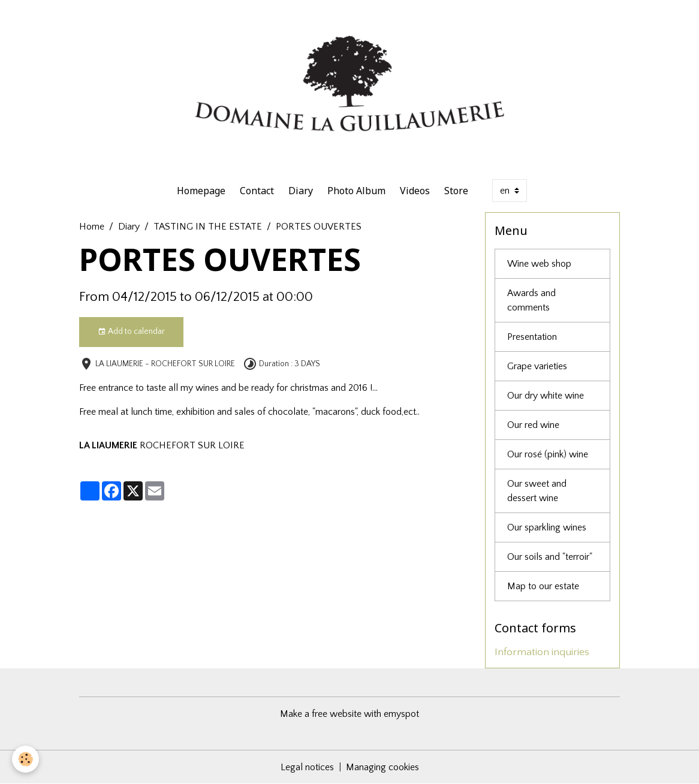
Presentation (532, 337)
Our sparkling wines (547, 527)
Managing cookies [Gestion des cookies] (382, 767)
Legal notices (307, 767)
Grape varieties (537, 366)
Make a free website (321, 714)
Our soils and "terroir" (550, 557)
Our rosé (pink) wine (548, 454)
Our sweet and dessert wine (537, 491)
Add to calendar (131, 332)
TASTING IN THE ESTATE (208, 227)
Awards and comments (531, 300)
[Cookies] (25, 759)
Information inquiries (542, 652)
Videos (415, 191)
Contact (257, 191)
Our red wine (533, 425)
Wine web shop (539, 264)
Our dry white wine (546, 396)
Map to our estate (543, 586)
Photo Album (356, 191)
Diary (301, 191)
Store (456, 191)
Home (92, 227)
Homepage (201, 191)
